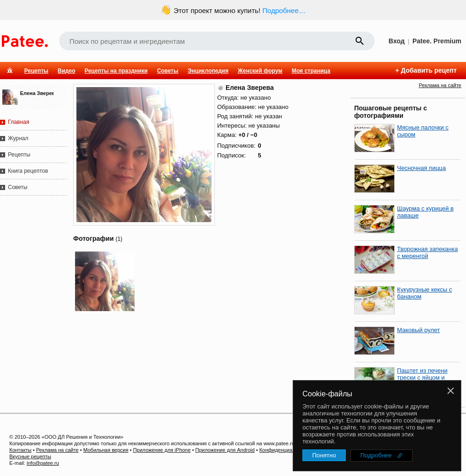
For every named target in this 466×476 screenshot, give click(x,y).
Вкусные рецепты (30, 456)
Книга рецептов (28, 171)
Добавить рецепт (429, 70)
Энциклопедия (208, 71)
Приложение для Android (225, 450)
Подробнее (376, 455)
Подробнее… (284, 10)
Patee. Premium (437, 41)
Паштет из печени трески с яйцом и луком (422, 377)
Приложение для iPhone (162, 450)
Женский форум (260, 71)
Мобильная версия (106, 450)
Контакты (21, 450)
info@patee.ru (43, 463)
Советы (168, 71)
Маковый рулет (418, 330)
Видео (67, 71)
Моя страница (311, 71)
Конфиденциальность (285, 450)
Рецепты (36, 71)
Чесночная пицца (421, 168)
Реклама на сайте (440, 85)
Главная (19, 122)
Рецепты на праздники (116, 71)
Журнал (18, 138)
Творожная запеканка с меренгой (427, 252)
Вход (397, 41)
